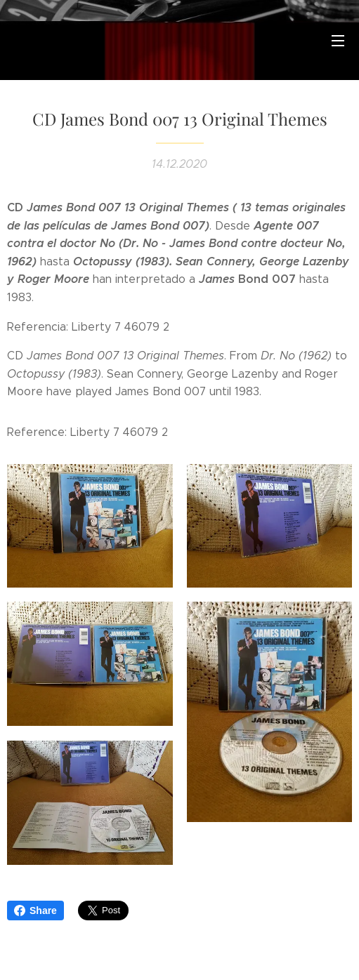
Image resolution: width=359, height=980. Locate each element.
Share (35, 911)
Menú (338, 41)
